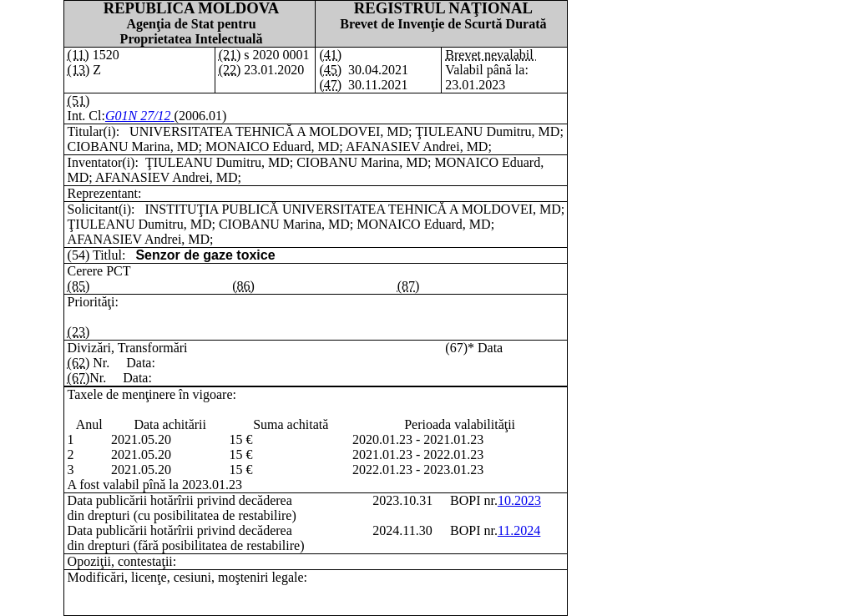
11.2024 (519, 530)
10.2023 (519, 500)
